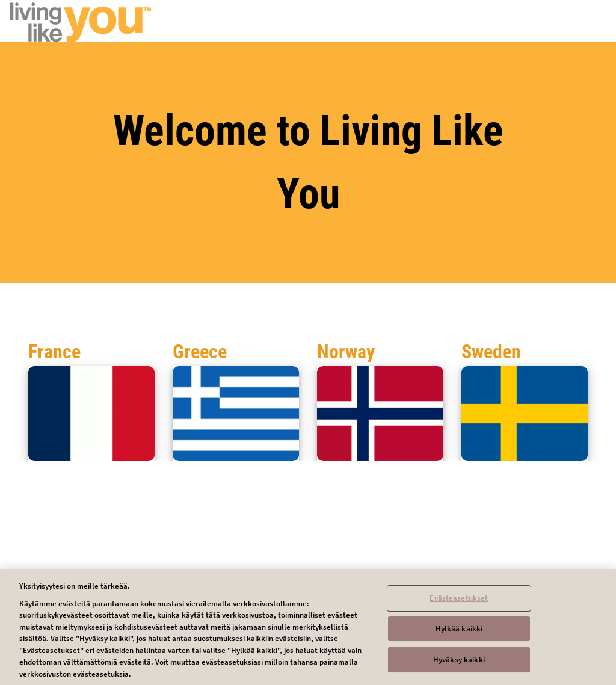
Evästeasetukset (459, 602)
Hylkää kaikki (459, 632)
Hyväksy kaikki (459, 664)
